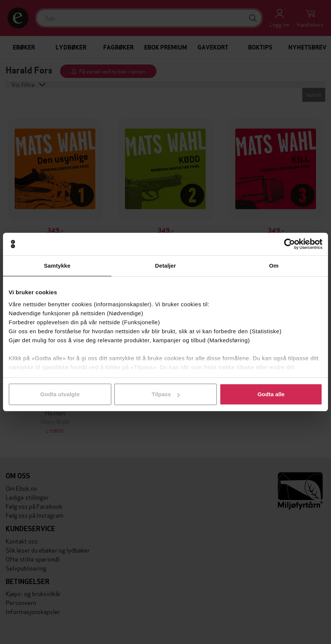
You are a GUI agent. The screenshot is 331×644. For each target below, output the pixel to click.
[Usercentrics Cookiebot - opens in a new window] (290, 244)
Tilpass (166, 394)
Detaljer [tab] (165, 266)
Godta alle (271, 394)
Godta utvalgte (60, 394)
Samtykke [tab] (57, 266)
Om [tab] (274, 266)
